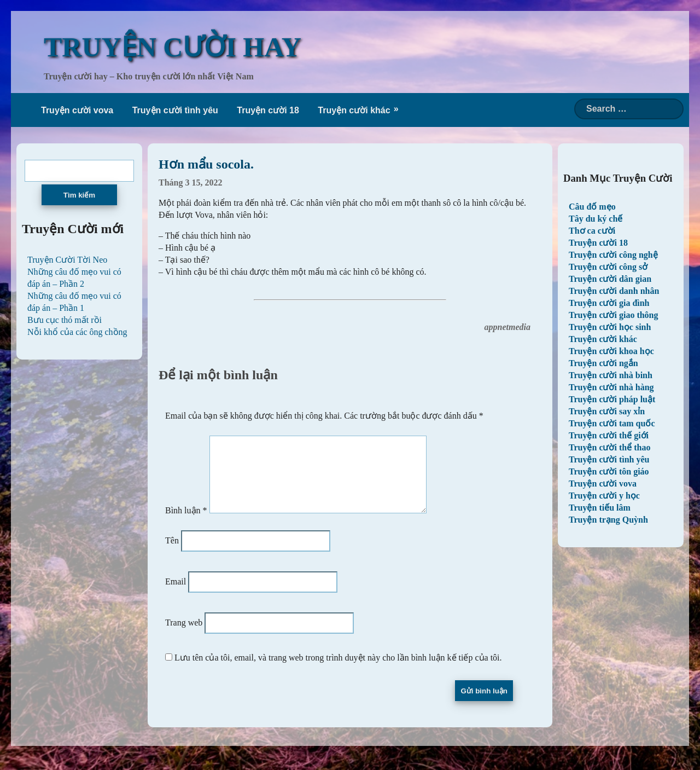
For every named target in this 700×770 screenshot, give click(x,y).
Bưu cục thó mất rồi (65, 320)
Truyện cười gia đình (609, 303)
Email (176, 595)
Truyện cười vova (77, 110)
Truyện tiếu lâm (600, 508)
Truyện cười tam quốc (612, 423)
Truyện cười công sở (608, 267)
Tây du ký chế (596, 219)
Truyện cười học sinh (610, 327)
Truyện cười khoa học (611, 351)
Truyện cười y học (604, 496)
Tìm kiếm (79, 195)
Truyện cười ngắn (603, 363)
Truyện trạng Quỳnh (608, 520)
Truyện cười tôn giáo (609, 471)
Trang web (184, 636)
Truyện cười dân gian (610, 279)
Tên (172, 554)
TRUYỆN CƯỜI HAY (173, 47)
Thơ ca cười (592, 231)
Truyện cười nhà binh (611, 375)
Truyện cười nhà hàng (611, 387)
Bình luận (186, 523)
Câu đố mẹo (592, 207)
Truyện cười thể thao (609, 447)
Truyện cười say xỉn (607, 411)
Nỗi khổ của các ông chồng (77, 332)
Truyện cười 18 (268, 110)
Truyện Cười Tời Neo (67, 260)
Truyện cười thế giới (609, 435)
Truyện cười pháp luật (612, 399)
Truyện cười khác (354, 110)
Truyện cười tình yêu (175, 110)
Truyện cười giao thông (614, 315)
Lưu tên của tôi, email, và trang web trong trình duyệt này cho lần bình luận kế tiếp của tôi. (338, 671)
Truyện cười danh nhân (614, 291)
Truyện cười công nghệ (613, 255)
